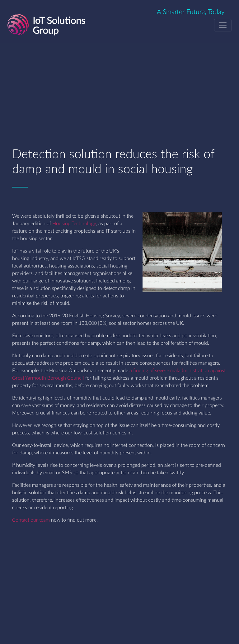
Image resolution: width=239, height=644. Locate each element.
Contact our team (31, 520)
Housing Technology (74, 224)
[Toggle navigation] (223, 25)
